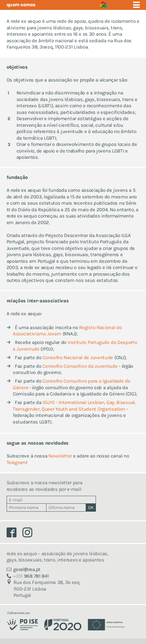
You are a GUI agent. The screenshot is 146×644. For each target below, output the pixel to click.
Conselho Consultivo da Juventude (80, 366)
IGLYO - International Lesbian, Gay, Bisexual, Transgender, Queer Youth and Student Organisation (74, 406)
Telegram (16, 462)
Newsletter (60, 456)
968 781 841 (31, 576)
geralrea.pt (27, 569)
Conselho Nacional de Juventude (78, 357)
